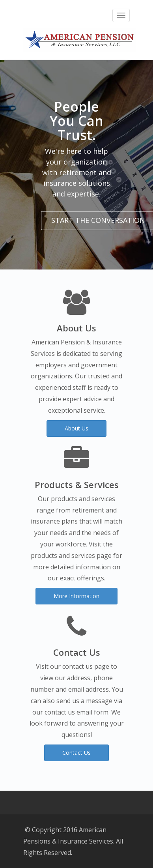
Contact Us (76, 753)
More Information (76, 596)
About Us (76, 428)
